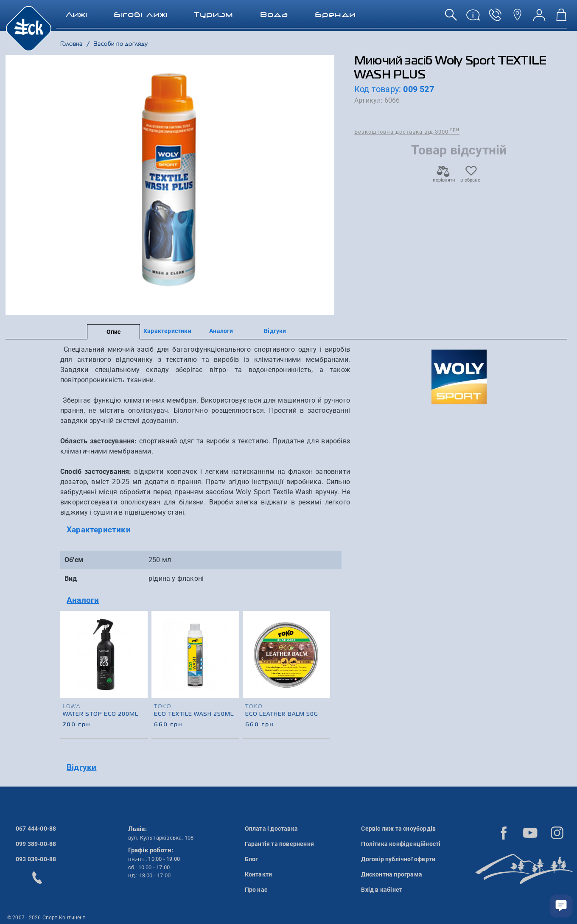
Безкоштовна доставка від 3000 (407, 131)
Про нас (256, 890)
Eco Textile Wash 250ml (194, 714)
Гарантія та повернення (279, 844)
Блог (252, 859)
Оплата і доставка (271, 829)
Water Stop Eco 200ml (101, 714)
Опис (114, 332)
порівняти (443, 178)
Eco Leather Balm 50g (282, 714)
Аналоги (221, 331)
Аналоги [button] (83, 600)
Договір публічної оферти (398, 859)
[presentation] (324, 664)
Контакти (259, 874)
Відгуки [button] (81, 767)
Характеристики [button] (99, 530)
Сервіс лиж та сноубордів (398, 829)
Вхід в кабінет (382, 890)
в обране (470, 178)
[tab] (205, 530)
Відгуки (275, 331)
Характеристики (167, 331)
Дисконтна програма (392, 874)
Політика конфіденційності (401, 844)
